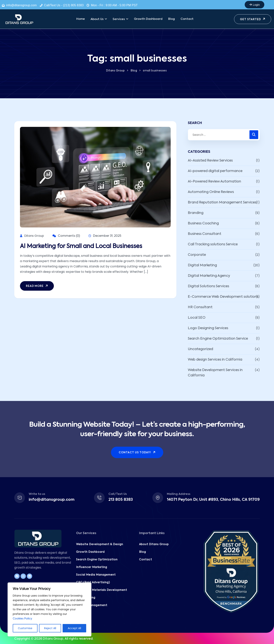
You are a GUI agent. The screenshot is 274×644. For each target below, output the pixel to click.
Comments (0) (66, 236)
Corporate (197, 255)
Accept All (74, 628)
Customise (25, 628)
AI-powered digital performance (215, 171)
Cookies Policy (22, 619)
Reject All (50, 628)
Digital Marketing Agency (209, 276)
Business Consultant (205, 234)
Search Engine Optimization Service (218, 339)
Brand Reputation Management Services (222, 202)
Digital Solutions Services (208, 286)
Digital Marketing (202, 265)
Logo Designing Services (208, 328)
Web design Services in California (215, 360)
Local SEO (197, 318)
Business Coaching (203, 223)
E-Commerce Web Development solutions (223, 297)
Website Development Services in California (215, 373)
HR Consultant (200, 307)
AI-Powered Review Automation (214, 182)
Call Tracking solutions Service (213, 244)
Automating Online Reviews (211, 192)
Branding (196, 213)
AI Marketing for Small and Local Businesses (81, 246)
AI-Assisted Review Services (210, 161)
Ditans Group (53, 639)
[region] (49, 609)
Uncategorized (200, 349)
